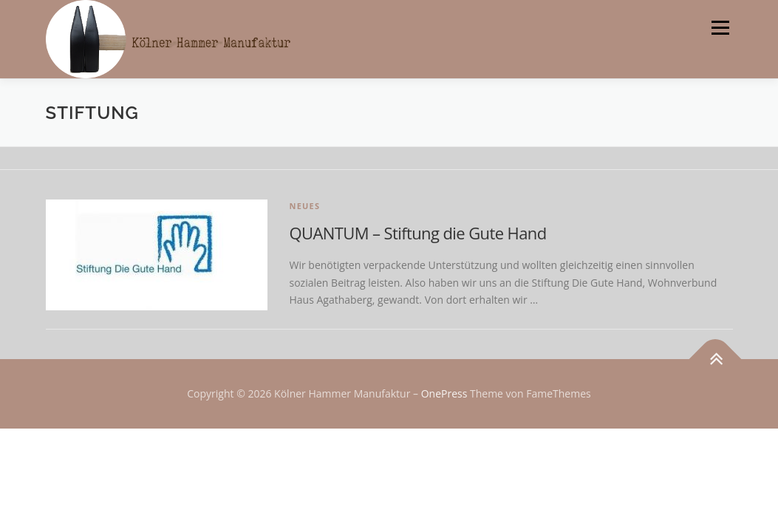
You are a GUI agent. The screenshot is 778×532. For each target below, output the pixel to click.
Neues (305, 206)
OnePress (444, 393)
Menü (720, 28)
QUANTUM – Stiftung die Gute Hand (418, 233)
